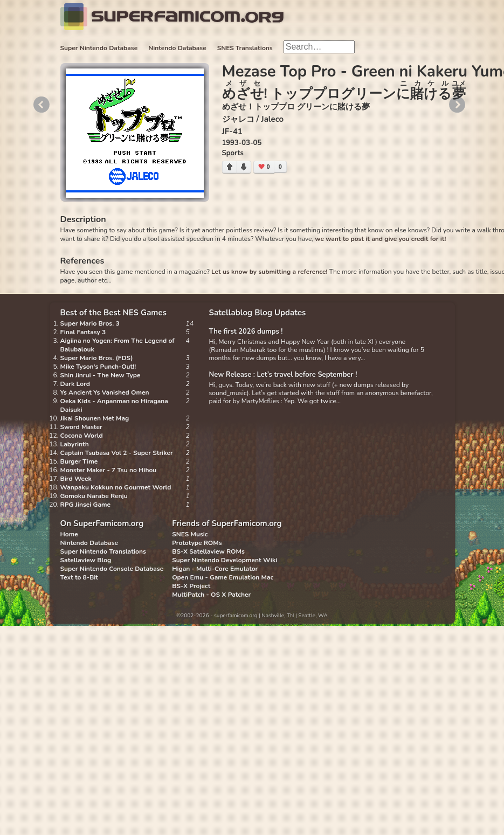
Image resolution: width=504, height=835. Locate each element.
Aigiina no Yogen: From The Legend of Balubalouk (118, 345)
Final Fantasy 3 (83, 332)
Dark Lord (75, 384)
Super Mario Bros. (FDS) (97, 358)
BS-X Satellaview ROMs (208, 551)
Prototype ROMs (197, 543)
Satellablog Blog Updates (258, 313)
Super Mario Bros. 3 (90, 323)
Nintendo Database (177, 48)
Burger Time (79, 461)
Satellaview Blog (86, 560)
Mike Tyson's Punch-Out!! (98, 367)
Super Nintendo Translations (103, 551)
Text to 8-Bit (79, 577)
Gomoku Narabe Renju (94, 496)
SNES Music (190, 534)
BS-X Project (191, 586)
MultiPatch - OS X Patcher (211, 595)
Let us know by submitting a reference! (269, 272)
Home (69, 534)
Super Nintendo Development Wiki (225, 560)
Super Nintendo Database (99, 48)
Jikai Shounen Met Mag (95, 418)
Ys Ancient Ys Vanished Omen (105, 392)
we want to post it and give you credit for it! (380, 239)
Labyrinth (75, 444)
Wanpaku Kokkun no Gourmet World (116, 487)
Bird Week (76, 479)
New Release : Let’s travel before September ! (283, 375)
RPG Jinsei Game (86, 505)
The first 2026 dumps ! (246, 332)
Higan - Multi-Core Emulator (215, 569)
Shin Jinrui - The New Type (101, 375)
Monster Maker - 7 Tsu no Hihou (109, 470)
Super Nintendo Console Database (112, 569)
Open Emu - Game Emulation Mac (223, 577)
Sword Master (81, 427)
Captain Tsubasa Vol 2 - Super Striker (117, 453)
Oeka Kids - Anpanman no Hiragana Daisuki (114, 405)
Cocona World (82, 436)
